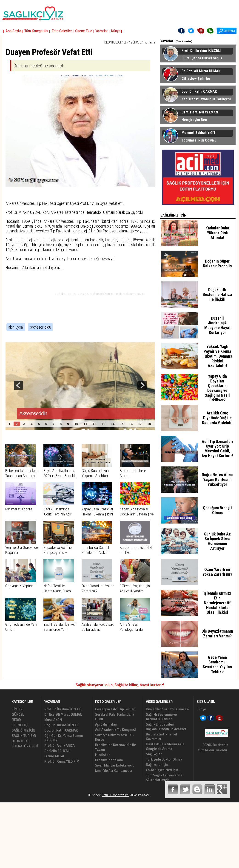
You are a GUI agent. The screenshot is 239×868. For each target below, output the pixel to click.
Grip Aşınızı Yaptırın (19, 586)
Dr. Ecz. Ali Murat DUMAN (63, 714)
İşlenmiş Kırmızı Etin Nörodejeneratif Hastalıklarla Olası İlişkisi (217, 603)
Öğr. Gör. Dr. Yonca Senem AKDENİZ (64, 738)
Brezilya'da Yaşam (109, 760)
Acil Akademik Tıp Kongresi (115, 730)
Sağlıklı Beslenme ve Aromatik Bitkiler (161, 717)
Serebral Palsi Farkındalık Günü (115, 717)
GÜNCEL (136, 42)
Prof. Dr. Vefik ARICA (60, 745)
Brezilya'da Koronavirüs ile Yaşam (115, 747)
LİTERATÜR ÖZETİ (25, 746)
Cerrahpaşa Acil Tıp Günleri (115, 709)
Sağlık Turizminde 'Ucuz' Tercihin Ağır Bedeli (57, 514)
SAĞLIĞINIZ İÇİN (23, 730)
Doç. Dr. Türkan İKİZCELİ (62, 725)
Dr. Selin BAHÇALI (57, 751)
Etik (126, 42)
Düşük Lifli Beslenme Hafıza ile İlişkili (217, 294)
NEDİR (16, 720)
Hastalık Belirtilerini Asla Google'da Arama (165, 746)
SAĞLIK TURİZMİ (24, 736)
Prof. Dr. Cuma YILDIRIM (62, 761)
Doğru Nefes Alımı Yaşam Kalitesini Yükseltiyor (217, 479)
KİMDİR (17, 709)
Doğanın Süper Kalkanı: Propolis (217, 263)
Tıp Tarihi (149, 42)
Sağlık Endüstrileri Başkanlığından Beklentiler (166, 727)
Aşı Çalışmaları (106, 724)
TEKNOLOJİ (20, 725)
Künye (201, 709)
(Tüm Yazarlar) (184, 42)
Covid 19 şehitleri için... (163, 770)
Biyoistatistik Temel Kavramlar (161, 736)
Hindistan (103, 755)
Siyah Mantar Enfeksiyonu (115, 765)
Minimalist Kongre (19, 509)
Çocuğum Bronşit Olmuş (217, 510)
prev (18, 385)
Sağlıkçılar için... (158, 765)
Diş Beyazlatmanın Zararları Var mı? (217, 634)
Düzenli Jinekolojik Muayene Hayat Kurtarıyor (217, 325)
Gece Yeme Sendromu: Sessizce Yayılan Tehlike (217, 664)
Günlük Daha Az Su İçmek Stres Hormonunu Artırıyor (217, 541)
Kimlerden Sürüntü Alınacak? (168, 709)
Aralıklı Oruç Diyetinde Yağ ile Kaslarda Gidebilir (217, 418)
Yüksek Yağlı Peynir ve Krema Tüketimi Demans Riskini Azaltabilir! (217, 356)
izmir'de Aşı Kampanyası (114, 771)
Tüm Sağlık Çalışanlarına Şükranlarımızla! (164, 777)
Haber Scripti (112, 800)
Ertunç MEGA (54, 756)
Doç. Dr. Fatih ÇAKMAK (61, 730)
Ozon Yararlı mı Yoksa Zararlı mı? (217, 572)
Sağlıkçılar (154, 754)
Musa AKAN (53, 720)
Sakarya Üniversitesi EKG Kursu (114, 737)
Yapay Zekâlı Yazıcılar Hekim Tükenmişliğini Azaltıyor (97, 514)
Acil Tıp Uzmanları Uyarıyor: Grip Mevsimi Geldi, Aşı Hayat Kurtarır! (217, 449)
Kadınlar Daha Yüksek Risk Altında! (217, 233)
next (142, 385)
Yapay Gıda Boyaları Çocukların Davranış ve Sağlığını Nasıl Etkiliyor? (217, 388)
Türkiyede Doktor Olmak (164, 759)
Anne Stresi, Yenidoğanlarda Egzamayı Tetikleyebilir (136, 629)
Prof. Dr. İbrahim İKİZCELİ (63, 709)
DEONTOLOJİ (113, 42)
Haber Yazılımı (127, 800)
